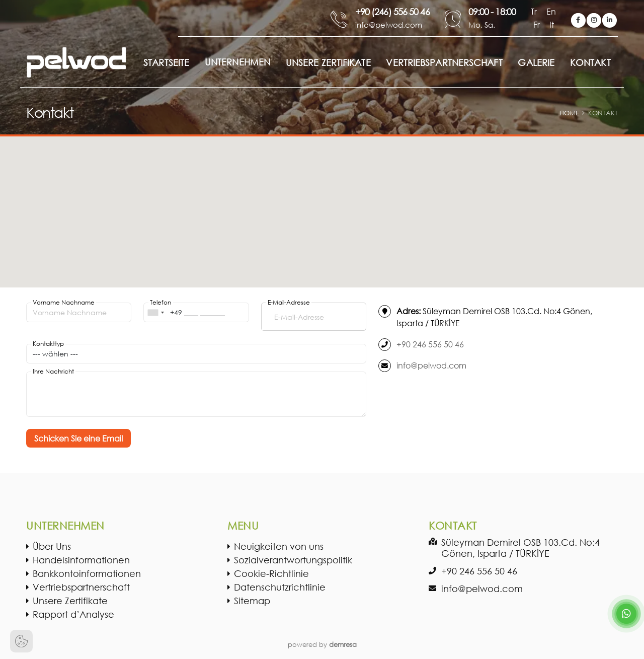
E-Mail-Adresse (289, 303)
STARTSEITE (166, 62)
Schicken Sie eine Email (78, 438)
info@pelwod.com (431, 365)
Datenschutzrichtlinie (280, 587)
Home (569, 113)
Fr (538, 24)
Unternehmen (237, 62)
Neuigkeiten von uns (279, 546)
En (551, 11)
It (552, 24)
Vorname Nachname (64, 303)
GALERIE (536, 62)
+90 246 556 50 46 (430, 344)
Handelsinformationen (81, 560)
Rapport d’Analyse (73, 614)
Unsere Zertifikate (70, 601)
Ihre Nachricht (53, 372)
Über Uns (52, 546)
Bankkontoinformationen (87, 573)
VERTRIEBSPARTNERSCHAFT (444, 62)
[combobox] (155, 312)
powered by (322, 645)
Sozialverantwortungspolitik (293, 560)
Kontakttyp (48, 344)
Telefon (160, 303)
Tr (535, 11)
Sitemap (252, 601)
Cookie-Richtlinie (271, 573)
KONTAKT (590, 62)
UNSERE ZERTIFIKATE (328, 62)
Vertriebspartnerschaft (81, 587)
